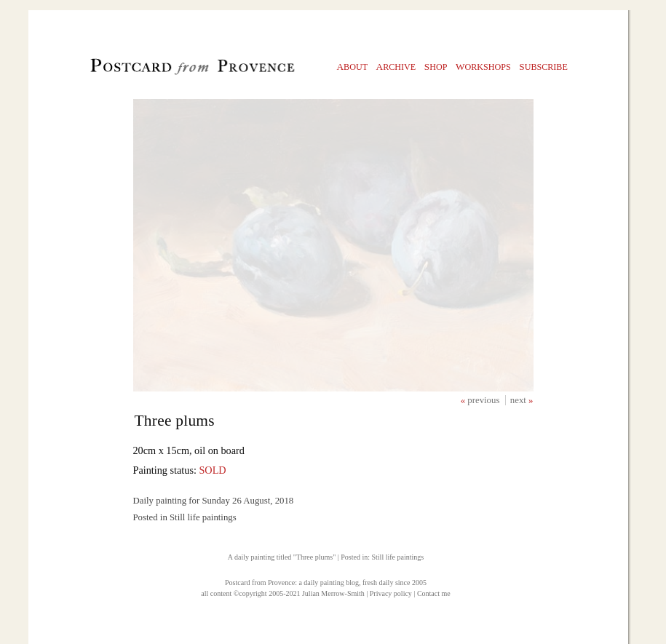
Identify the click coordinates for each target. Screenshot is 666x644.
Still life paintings (397, 557)
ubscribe (543, 67)
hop (436, 67)
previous (484, 400)
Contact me (434, 593)
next (519, 400)
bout (353, 67)
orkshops (483, 67)
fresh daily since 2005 (395, 583)
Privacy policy (391, 593)
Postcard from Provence (260, 583)
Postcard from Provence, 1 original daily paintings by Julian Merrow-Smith (168, 70)
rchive (396, 67)
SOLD (212, 470)
